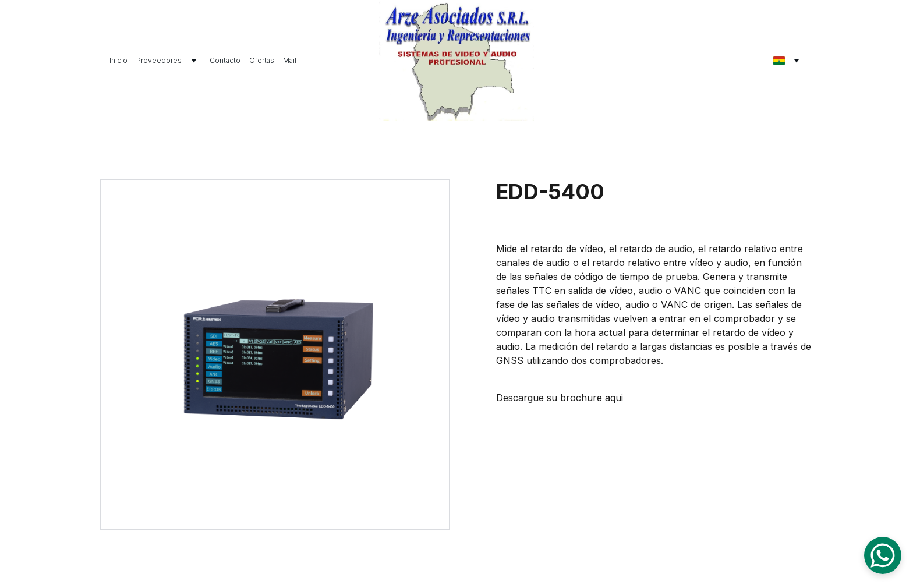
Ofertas (262, 60)
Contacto (225, 60)
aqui (614, 398)
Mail (290, 60)
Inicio (118, 60)
